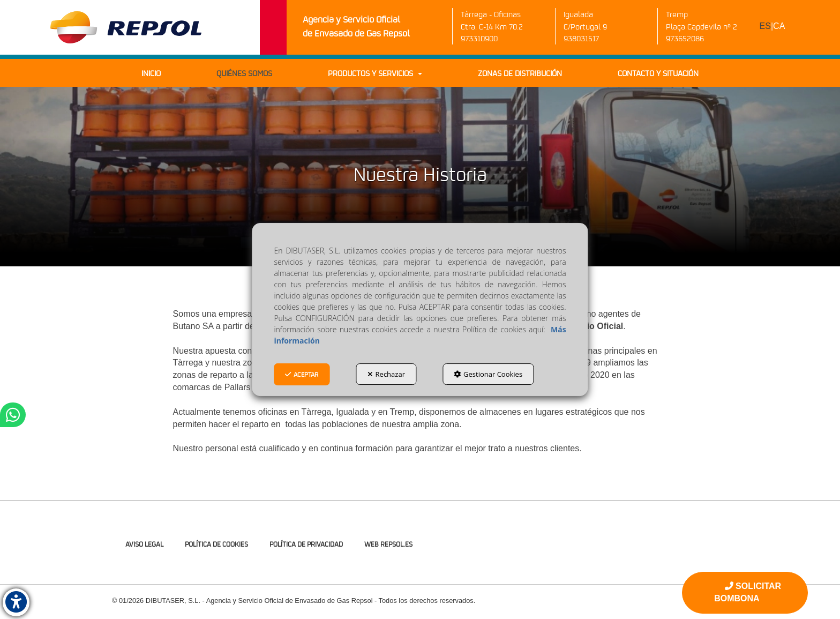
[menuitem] (772, 27)
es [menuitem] (765, 26)
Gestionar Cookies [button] (488, 374)
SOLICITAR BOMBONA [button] (748, 592)
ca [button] (779, 26)
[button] (126, 27)
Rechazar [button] (386, 374)
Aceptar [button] (302, 374)
